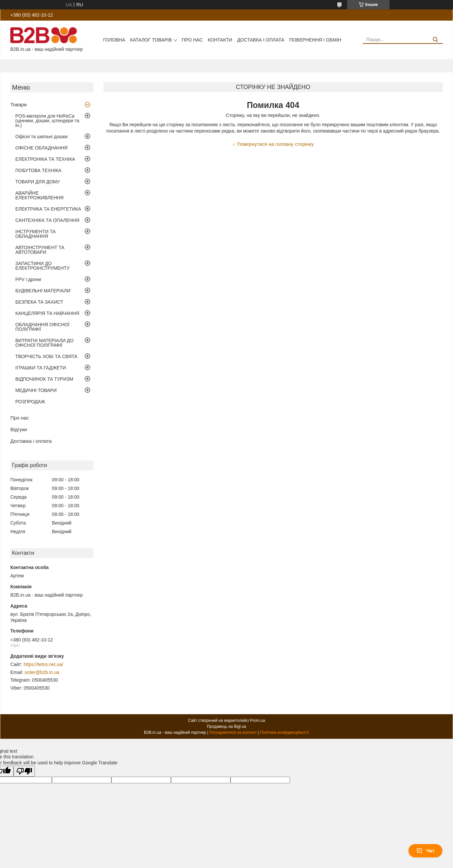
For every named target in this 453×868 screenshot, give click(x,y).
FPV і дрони (28, 279)
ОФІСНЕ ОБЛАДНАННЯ (41, 148)
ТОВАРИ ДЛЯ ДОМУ (38, 182)
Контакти (220, 40)
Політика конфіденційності (285, 732)
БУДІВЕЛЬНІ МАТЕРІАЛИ (43, 291)
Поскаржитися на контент (233, 732)
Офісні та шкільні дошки (41, 137)
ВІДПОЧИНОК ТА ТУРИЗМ (44, 379)
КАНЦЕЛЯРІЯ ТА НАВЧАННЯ (47, 313)
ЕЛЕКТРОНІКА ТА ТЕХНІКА (45, 159)
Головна (114, 40)
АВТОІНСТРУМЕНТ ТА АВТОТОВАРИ (40, 250)
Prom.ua (258, 721)
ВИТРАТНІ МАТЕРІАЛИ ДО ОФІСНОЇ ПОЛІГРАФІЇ (44, 343)
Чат (425, 851)
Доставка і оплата (261, 40)
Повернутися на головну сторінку (275, 144)
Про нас (192, 40)
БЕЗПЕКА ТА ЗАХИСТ (39, 302)
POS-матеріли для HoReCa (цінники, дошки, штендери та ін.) (47, 121)
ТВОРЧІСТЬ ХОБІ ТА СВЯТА (46, 356)
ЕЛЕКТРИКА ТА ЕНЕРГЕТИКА (48, 209)
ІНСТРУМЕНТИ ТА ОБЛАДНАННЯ (35, 234)
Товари (18, 104)
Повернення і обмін (315, 40)
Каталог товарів (151, 40)
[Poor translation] (24, 771)
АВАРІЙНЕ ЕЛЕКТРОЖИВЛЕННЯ (39, 195)
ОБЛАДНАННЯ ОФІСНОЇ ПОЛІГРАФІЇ (42, 327)
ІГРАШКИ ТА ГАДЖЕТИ (41, 368)
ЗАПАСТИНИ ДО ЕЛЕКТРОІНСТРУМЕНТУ (42, 266)
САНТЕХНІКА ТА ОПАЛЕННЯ (47, 220)
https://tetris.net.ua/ (43, 664)
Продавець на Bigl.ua (226, 726)
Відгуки (19, 429)
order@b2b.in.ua (42, 672)
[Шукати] (435, 40)
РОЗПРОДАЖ (30, 402)
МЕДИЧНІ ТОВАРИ (36, 390)
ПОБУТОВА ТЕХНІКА (38, 170)
